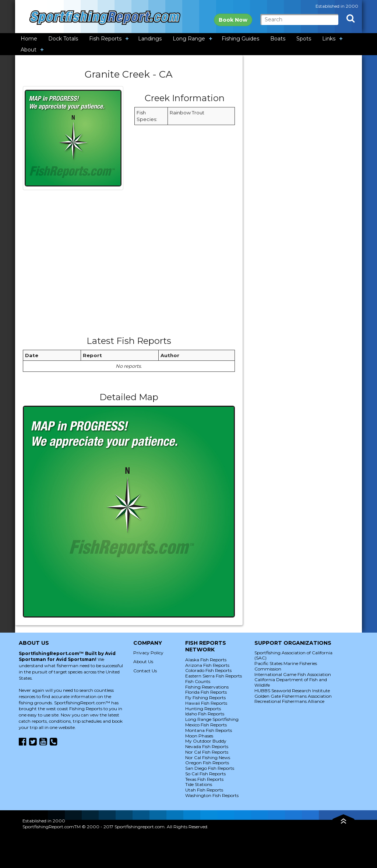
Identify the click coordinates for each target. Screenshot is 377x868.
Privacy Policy (148, 653)
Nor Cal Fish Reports (207, 752)
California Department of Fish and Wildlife (291, 682)
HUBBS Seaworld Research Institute (292, 691)
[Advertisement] (129, 266)
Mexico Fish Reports (206, 725)
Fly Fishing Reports (205, 698)
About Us (143, 661)
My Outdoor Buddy (206, 741)
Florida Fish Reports (206, 692)
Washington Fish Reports (212, 795)
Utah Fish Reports (204, 790)
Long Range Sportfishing (212, 719)
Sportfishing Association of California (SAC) (293, 655)
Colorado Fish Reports (208, 670)
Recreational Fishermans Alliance (289, 701)
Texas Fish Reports (204, 779)
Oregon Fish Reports (207, 763)
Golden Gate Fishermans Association (293, 696)
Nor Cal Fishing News (208, 757)
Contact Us (145, 671)
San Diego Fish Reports (210, 768)
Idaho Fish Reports (205, 714)
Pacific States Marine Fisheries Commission (286, 666)
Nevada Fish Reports (207, 746)
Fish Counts (198, 681)
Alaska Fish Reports (206, 660)
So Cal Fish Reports (205, 774)
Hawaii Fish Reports (206, 703)
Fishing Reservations (207, 687)
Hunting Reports (203, 709)
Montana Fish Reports (209, 730)
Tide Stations (199, 784)
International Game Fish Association (293, 674)
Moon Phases (199, 736)
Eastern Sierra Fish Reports (214, 676)
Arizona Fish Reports (207, 665)
